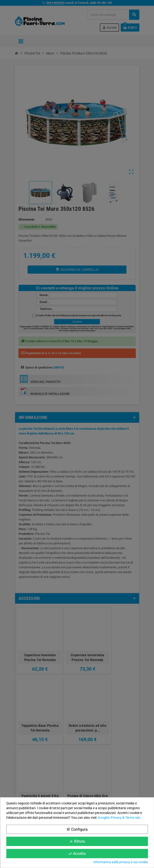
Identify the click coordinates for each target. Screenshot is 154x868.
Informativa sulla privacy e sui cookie (121, 862)
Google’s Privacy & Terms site (119, 818)
